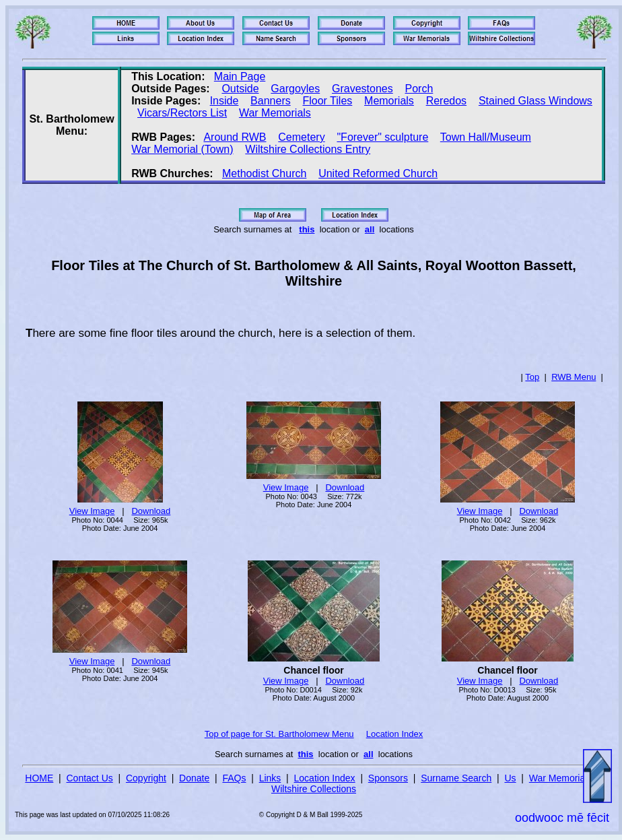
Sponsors (388, 778)
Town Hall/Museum (486, 137)
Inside (224, 101)
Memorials (389, 101)
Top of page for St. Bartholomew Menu (279, 734)
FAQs (234, 778)
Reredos (446, 101)
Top (532, 377)
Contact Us (90, 778)
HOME (39, 778)
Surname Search (456, 778)
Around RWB (235, 137)
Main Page (240, 76)
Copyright (146, 778)
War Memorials (275, 113)
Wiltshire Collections (314, 789)
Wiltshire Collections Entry (308, 149)
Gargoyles (295, 89)
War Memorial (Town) (182, 149)
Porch (419, 89)
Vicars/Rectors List (182, 113)
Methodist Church (264, 173)
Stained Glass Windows (535, 101)
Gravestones (362, 89)
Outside (240, 89)
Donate (194, 778)
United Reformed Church (378, 173)
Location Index (395, 734)
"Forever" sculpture (382, 137)
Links (270, 778)
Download (151, 511)
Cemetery (301, 137)
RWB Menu (574, 377)
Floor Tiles (327, 101)
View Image (92, 511)
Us (510, 778)
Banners (271, 101)
